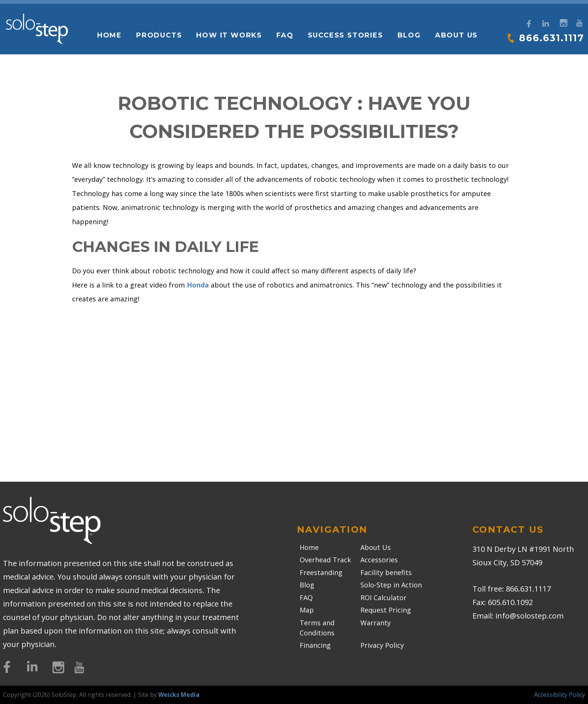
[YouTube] (579, 22)
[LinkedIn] (546, 24)
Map (307, 610)
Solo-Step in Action (391, 585)
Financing (315, 645)
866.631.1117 (551, 38)
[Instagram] (563, 22)
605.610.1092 (510, 602)
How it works (229, 35)
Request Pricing (386, 610)
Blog (408, 35)
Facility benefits (386, 572)
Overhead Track (325, 560)
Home (109, 35)
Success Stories (345, 35)
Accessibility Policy (559, 695)
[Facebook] (529, 24)
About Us (456, 35)
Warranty (376, 623)
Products (159, 35)
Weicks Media (179, 695)
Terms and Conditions (317, 628)
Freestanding (321, 572)
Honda (198, 285)
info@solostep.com (529, 616)
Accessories (379, 560)
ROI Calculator (383, 598)
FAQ (284, 35)
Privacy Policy (382, 645)
